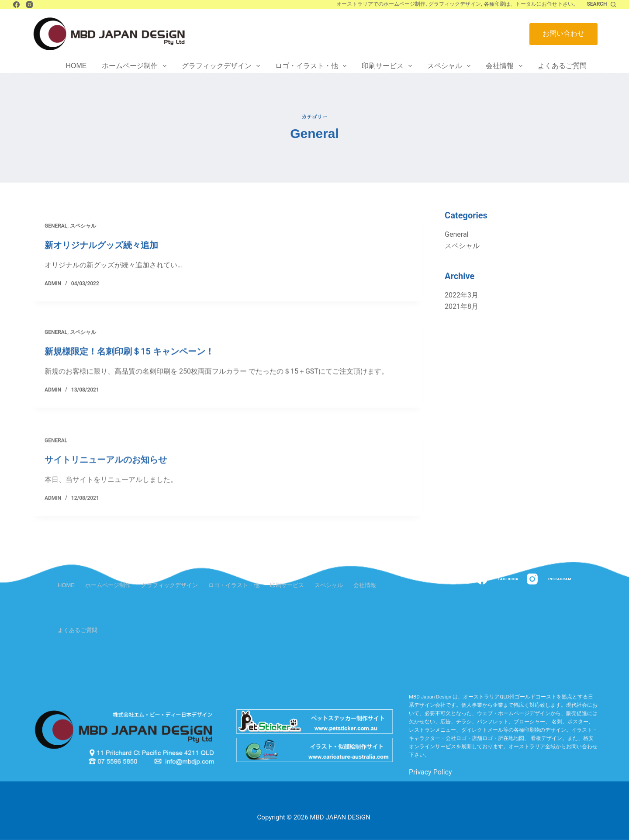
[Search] (601, 4)
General (56, 227)
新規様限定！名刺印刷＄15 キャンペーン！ (129, 361)
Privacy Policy (430, 772)
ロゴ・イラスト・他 (313, 66)
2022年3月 (461, 295)
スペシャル (451, 66)
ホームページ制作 (136, 66)
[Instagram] (29, 5)
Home (76, 66)
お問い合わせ (563, 33)
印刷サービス (389, 66)
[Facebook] (16, 5)
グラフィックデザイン (223, 66)
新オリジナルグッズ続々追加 (101, 246)
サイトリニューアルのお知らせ (106, 500)
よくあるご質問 (562, 66)
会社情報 (506, 66)
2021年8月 (461, 306)
